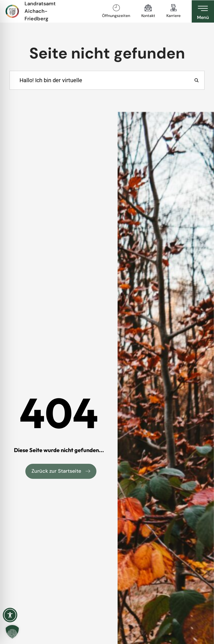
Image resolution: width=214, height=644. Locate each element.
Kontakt (148, 16)
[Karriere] (174, 8)
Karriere (173, 16)
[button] (12, 632)
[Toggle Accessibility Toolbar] (10, 615)
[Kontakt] (148, 8)
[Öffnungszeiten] (116, 8)
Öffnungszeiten (116, 16)
